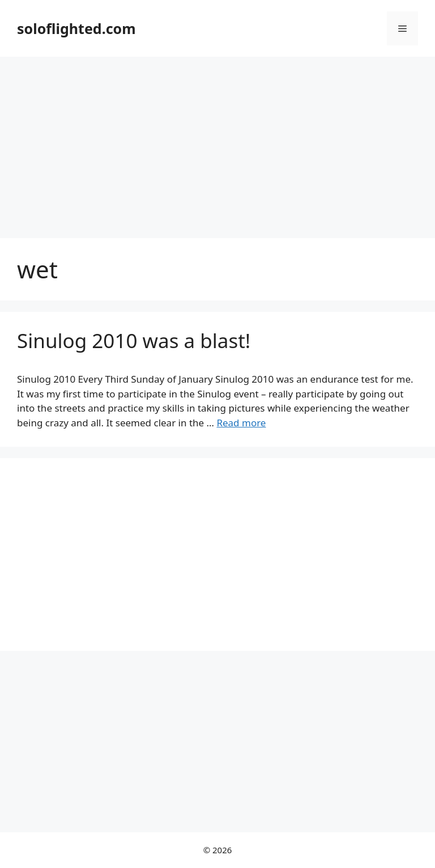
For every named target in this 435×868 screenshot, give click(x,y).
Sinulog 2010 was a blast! (134, 340)
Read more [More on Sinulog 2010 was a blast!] (241, 423)
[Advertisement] (217, 142)
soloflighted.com (76, 28)
